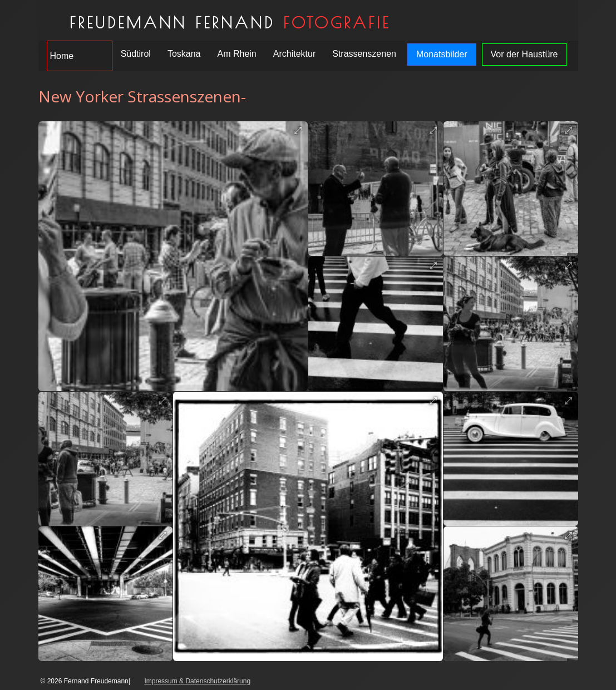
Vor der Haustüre (524, 54)
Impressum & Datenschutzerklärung (197, 681)
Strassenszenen (364, 54)
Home (62, 56)
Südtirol (136, 54)
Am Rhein (236, 54)
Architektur (294, 54)
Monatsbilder (442, 54)
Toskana (184, 54)
